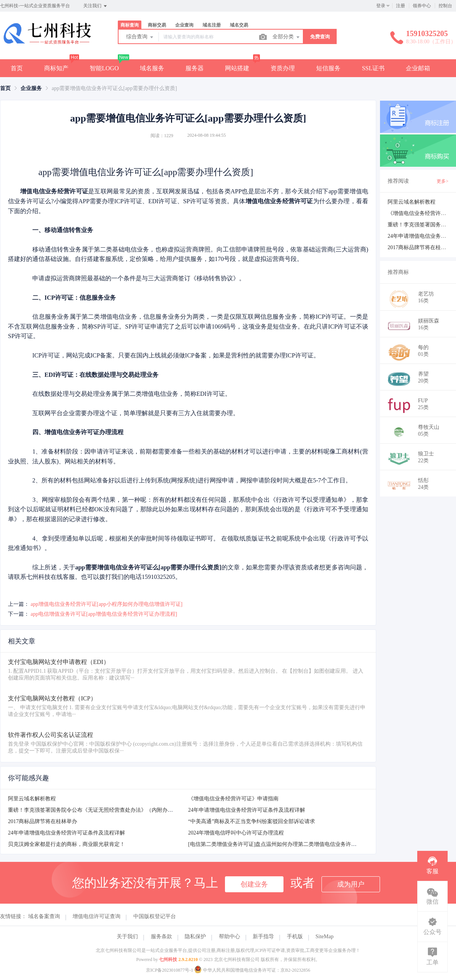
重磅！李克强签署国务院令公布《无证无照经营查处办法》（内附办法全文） (98, 810)
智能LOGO (104, 68)
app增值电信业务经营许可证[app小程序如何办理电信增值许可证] (107, 604)
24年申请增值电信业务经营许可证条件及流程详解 (247, 810)
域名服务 (152, 68)
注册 (401, 6)
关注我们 (96, 6)
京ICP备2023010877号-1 (170, 970)
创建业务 (254, 884)
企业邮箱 (418, 68)
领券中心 (422, 6)
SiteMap (324, 937)
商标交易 (157, 25)
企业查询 (184, 25)
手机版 (295, 937)
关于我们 (127, 937)
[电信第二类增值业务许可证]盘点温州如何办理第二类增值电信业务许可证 (275, 844)
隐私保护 (195, 937)
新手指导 (263, 937)
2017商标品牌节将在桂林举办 (43, 821)
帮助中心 (230, 937)
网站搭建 (237, 68)
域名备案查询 (44, 916)
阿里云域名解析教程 (32, 799)
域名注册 (212, 25)
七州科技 (168, 959)
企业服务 (31, 88)
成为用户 (351, 884)
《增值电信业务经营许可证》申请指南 (233, 799)
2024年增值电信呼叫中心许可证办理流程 (236, 833)
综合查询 (140, 37)
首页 (17, 68)
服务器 (195, 68)
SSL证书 (373, 68)
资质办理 (283, 68)
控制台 (445, 6)
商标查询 (130, 25)
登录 (381, 6)
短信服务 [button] (328, 68)
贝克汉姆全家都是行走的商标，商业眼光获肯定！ (66, 844)
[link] (5, 88)
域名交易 (239, 25)
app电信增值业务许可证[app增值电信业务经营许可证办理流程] (104, 614)
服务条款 (161, 937)
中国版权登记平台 (155, 916)
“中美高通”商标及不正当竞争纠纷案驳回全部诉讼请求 (252, 821)
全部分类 (287, 37)
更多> (443, 181)
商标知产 (56, 68)
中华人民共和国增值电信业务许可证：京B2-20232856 (252, 970)
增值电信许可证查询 (97, 916)
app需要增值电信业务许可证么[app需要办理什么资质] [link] (114, 88)
